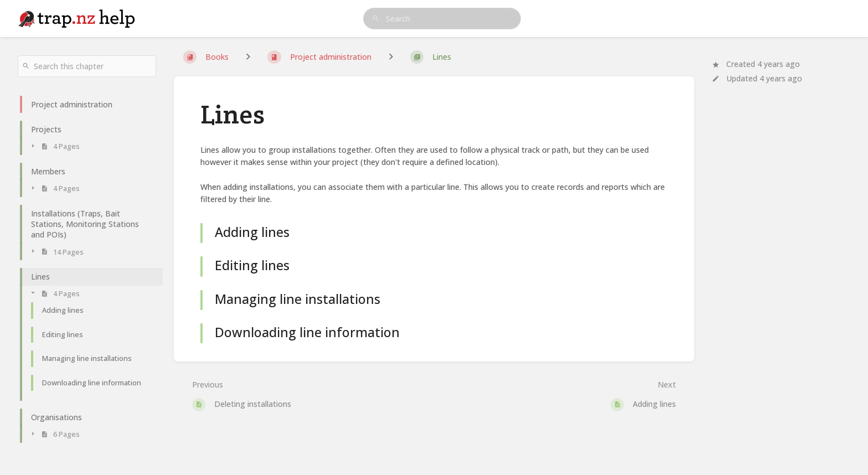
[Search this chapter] (87, 66)
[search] (442, 19)
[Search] (376, 19)
